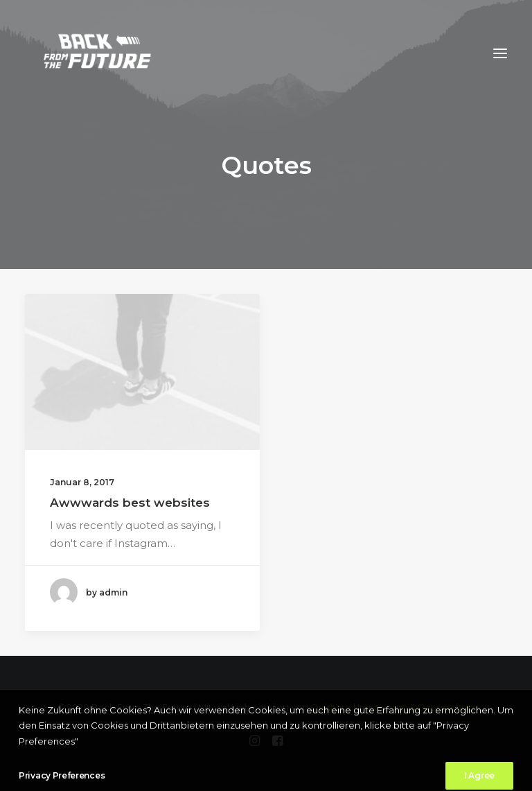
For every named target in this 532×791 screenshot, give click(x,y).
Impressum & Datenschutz (416, 707)
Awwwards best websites (130, 503)
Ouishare (331, 707)
